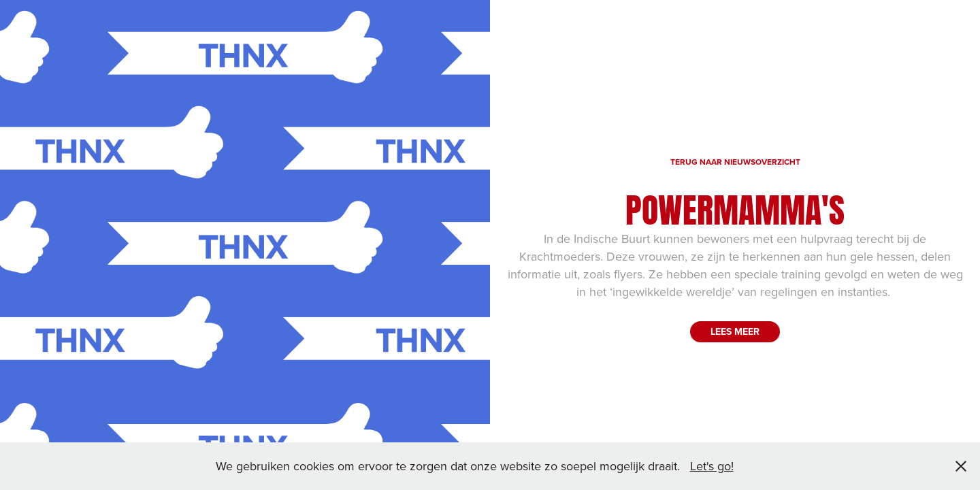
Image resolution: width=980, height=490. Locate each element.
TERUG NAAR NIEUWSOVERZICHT (735, 162)
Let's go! (712, 466)
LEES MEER (735, 331)
